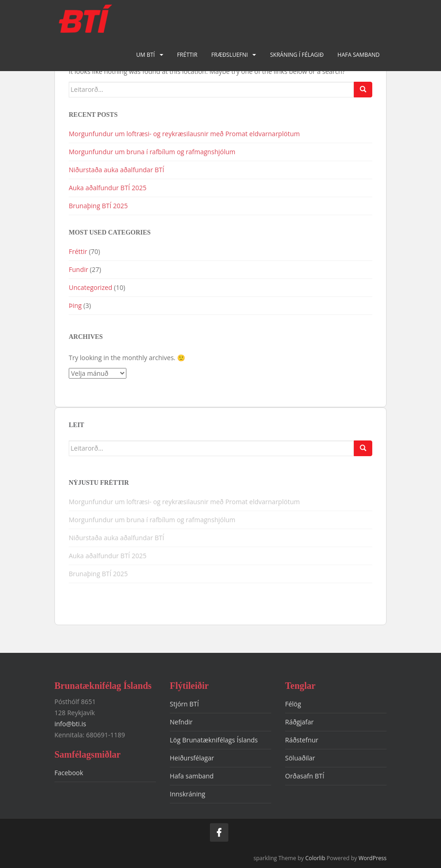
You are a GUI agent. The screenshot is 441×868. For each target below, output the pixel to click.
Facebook (69, 773)
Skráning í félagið (297, 55)
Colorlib (315, 858)
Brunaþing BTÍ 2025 (98, 206)
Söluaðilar (300, 758)
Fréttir (187, 55)
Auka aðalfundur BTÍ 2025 (107, 188)
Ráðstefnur (302, 740)
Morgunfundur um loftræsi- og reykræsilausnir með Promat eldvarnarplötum (184, 134)
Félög (293, 704)
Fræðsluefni (230, 55)
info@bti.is (70, 724)
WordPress (372, 858)
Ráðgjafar (299, 722)
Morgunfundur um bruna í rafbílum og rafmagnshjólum (153, 152)
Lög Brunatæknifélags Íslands (214, 740)
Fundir (78, 269)
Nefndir (181, 722)
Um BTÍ (145, 55)
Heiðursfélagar (192, 758)
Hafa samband (359, 55)
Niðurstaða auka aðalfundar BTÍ (116, 170)
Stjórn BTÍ (184, 704)
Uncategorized (90, 287)
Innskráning (188, 794)
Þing (75, 305)
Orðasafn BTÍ (305, 776)
